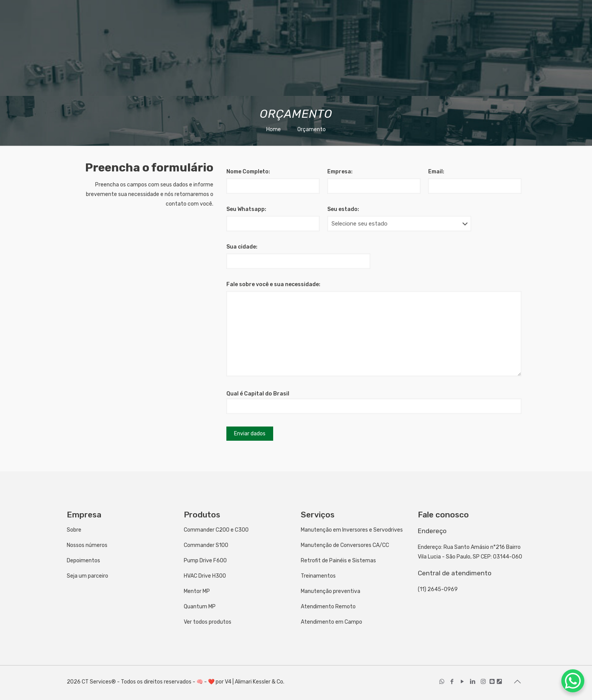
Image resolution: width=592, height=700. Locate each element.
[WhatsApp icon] (442, 682)
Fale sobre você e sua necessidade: (273, 284)
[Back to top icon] (518, 682)
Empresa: (340, 172)
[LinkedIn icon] (473, 682)
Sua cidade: (242, 247)
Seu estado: (343, 209)
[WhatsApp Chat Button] (573, 681)
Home (274, 129)
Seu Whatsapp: (246, 209)
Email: (436, 172)
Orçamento (312, 129)
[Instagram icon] (483, 682)
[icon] (492, 682)
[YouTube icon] (463, 682)
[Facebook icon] (452, 682)
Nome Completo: (248, 172)
